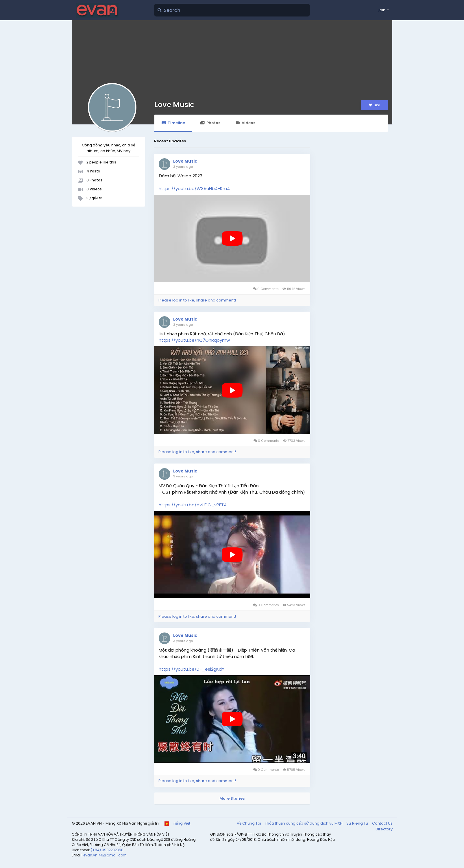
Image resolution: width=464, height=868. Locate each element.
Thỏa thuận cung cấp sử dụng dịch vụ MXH (304, 823)
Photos (210, 123)
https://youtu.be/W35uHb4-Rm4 (194, 189)
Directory (384, 829)
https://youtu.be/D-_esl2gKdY (192, 669)
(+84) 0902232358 (107, 850)
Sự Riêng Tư (358, 823)
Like (375, 105)
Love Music (174, 105)
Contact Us (382, 823)
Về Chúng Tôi (249, 823)
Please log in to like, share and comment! (197, 300)
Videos (245, 123)
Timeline (173, 123)
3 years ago (183, 167)
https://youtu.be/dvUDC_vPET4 (193, 505)
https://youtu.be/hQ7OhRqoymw (194, 340)
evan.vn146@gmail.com (105, 855)
